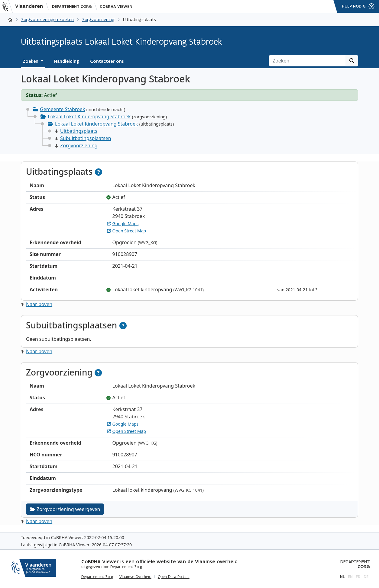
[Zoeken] (307, 61)
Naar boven (37, 304)
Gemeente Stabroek (62, 109)
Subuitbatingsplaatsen (83, 138)
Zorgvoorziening (98, 19)
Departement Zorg (72, 6)
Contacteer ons (107, 61)
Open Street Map (127, 231)
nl (342, 577)
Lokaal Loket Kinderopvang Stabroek (89, 117)
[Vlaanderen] (24, 6)
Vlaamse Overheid (135, 577)
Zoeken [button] (31, 61)
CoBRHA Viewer (116, 6)
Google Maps (123, 224)
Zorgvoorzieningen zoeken (47, 19)
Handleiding (67, 61)
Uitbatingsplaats (76, 131)
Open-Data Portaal (174, 577)
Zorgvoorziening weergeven (65, 509)
